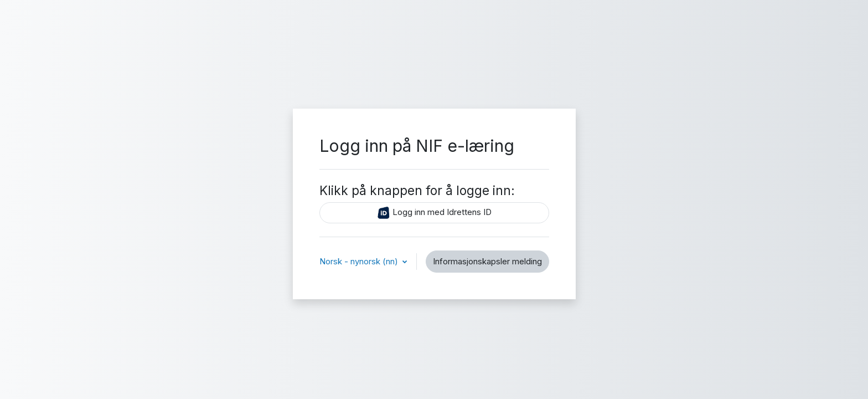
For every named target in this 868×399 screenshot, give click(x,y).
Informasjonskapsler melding (487, 261)
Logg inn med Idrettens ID (434, 213)
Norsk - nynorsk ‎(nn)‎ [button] (360, 261)
